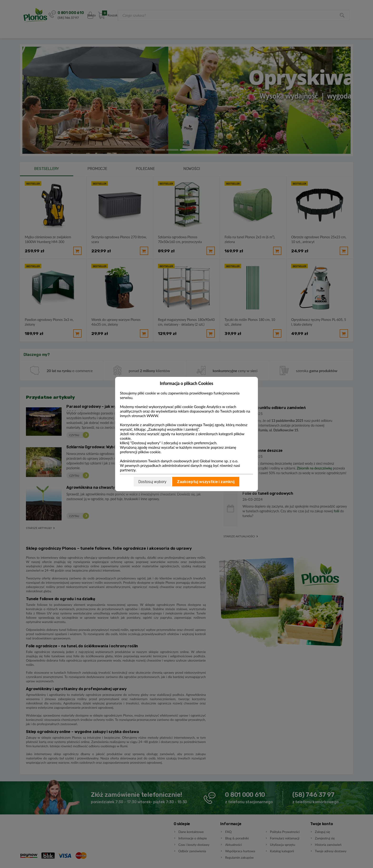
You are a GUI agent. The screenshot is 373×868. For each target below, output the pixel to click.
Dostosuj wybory (152, 482)
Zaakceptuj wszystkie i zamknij (206, 482)
